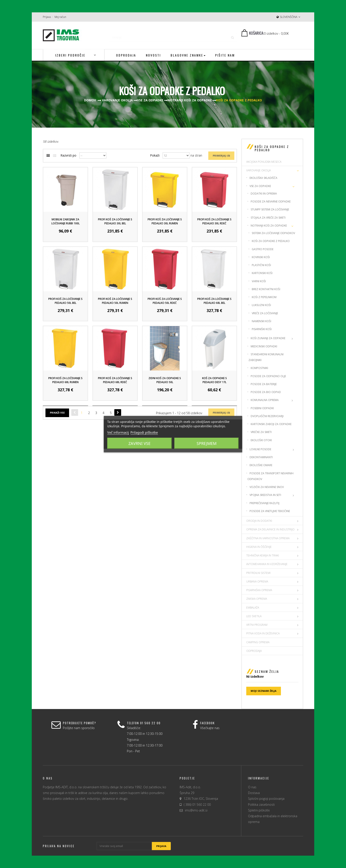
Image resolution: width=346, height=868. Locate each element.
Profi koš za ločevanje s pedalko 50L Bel (65, 301)
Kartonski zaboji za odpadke (271, 424)
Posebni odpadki (262, 408)
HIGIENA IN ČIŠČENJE (259, 547)
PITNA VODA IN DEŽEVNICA (263, 633)
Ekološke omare (261, 465)
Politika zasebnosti (261, 805)
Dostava (254, 793)
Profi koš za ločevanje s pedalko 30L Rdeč (214, 221)
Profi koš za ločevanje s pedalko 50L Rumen (115, 301)
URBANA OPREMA (257, 582)
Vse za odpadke (260, 186)
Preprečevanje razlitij (264, 503)
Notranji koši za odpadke (269, 226)
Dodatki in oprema (264, 194)
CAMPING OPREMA (258, 642)
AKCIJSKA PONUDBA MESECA (264, 162)
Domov (90, 100)
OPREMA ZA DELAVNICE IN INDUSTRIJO (270, 529)
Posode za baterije (264, 384)
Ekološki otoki (261, 440)
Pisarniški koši (262, 329)
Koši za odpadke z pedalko (271, 241)
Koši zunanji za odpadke (268, 338)
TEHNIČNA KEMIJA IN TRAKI (263, 555)
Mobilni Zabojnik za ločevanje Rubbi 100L (66, 221)
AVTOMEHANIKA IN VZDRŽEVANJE (267, 564)
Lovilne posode (260, 449)
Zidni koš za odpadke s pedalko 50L (165, 380)
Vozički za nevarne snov (267, 487)
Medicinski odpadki (264, 346)
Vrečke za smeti (261, 432)
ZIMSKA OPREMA (257, 599)
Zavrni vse (139, 443)
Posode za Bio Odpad (266, 392)
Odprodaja (254, 651)
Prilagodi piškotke (144, 432)
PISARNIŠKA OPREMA (259, 590)
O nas (252, 787)
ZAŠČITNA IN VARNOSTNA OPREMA (268, 538)
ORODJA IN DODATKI (259, 521)
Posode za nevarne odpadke (271, 201)
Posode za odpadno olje (268, 376)
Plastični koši (261, 265)
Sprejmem (207, 443)
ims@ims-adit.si (196, 810)
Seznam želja (267, 671)
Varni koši (259, 281)
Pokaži (155, 155)
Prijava (47, 17)
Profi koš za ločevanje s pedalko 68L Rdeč (115, 380)
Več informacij (118, 432)
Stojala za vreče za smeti (268, 218)
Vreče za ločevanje (265, 313)
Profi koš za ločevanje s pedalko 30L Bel (115, 221)
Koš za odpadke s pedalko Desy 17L (214, 380)
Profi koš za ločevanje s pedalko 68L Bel (214, 301)
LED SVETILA (254, 616)
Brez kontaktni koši (266, 289)
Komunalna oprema (265, 400)
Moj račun (60, 17)
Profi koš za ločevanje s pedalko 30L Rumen (165, 221)
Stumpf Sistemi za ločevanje (270, 209)
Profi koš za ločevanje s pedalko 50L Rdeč (165, 301)
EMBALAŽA (253, 608)
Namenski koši (261, 321)
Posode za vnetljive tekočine (270, 511)
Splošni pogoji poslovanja (266, 799)
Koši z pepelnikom (264, 297)
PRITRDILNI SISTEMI (258, 573)
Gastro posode (263, 249)
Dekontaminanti (261, 457)
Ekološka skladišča (263, 178)
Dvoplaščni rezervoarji (267, 416)
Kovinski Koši (261, 257)
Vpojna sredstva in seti (265, 495)
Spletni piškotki (259, 810)
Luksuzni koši (261, 305)
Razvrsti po (68, 155)
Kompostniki (259, 368)
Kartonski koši (262, 273)
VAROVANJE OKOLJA (259, 170)
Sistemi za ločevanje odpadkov (273, 233)
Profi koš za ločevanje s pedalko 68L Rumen (65, 380)
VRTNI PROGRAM (257, 625)
